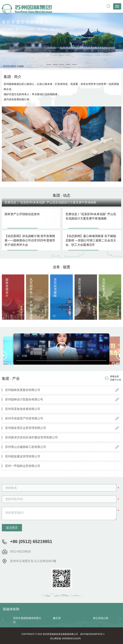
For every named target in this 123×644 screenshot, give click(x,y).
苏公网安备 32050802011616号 (66, 639)
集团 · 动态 (62, 195)
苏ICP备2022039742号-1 (92, 634)
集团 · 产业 (11, 379)
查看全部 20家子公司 (116, 378)
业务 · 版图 (62, 267)
